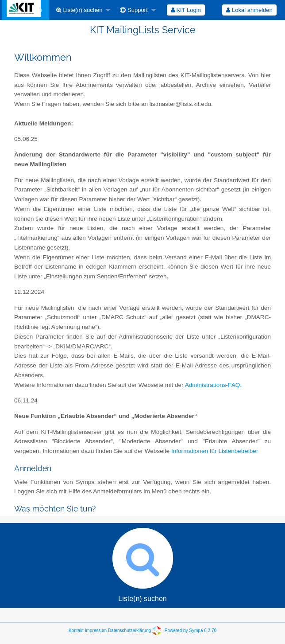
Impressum (96, 630)
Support (134, 10)
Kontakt (76, 630)
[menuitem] (81, 10)
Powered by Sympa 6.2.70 (191, 630)
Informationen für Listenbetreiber (215, 451)
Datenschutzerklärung (129, 630)
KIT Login (186, 10)
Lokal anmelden (249, 10)
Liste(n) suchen (79, 10)
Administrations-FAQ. (213, 385)
